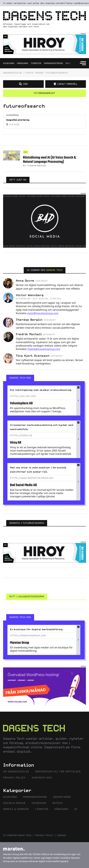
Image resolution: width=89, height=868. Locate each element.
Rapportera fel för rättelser (58, 772)
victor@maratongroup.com (43, 313)
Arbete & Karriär (16, 809)
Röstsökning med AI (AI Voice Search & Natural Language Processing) (49, 160)
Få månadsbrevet (44, 93)
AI (26, 152)
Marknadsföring (53, 63)
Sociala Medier (14, 803)
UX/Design (39, 803)
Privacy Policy (14, 778)
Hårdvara (22, 63)
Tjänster (36, 63)
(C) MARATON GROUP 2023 (17, 835)
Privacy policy (44, 835)
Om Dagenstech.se (16, 772)
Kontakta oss (42, 778)
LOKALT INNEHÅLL (66, 84)
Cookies (61, 835)
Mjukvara (9, 63)
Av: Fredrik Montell (35, 166)
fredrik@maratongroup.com (44, 349)
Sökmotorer (62, 797)
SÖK (23, 84)
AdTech (58, 803)
